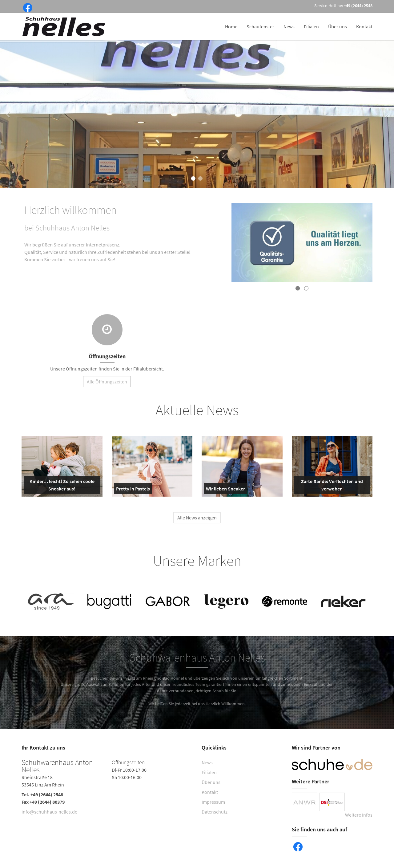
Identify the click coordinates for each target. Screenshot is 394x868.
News (289, 26)
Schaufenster (260, 26)
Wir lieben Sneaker (225, 490)
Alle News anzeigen (197, 521)
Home (231, 26)
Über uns (338, 26)
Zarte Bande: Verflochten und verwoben (330, 486)
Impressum (213, 802)
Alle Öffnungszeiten (107, 385)
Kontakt (364, 26)
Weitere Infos (359, 815)
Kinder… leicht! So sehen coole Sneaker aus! (60, 486)
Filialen (311, 26)
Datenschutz (215, 812)
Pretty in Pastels (133, 490)
